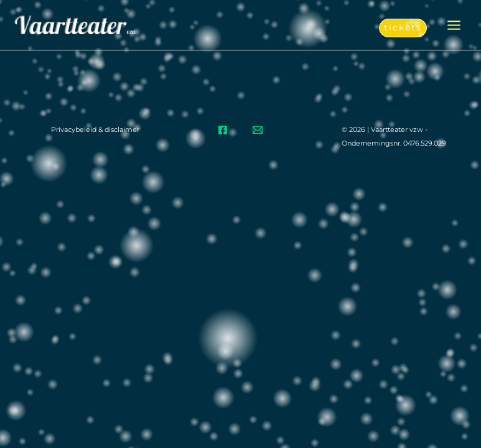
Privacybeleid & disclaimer (95, 129)
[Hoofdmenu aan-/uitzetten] (454, 25)
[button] (403, 28)
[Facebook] (223, 130)
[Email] (258, 130)
